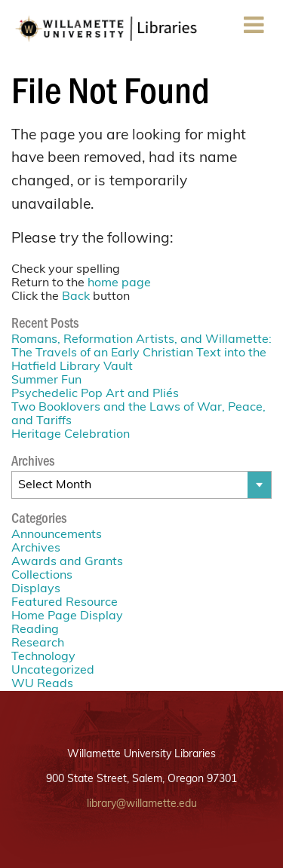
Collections (42, 576)
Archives (36, 549)
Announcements (57, 535)
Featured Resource (65, 603)
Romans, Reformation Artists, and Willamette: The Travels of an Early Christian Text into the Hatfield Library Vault (141, 353)
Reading (35, 630)
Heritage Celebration (71, 435)
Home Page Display (67, 616)
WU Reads (42, 684)
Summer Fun (46, 381)
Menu (254, 30)
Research (38, 643)
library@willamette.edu (142, 804)
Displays (36, 589)
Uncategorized (53, 671)
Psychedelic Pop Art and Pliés (95, 394)
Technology (43, 657)
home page (119, 283)
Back (76, 297)
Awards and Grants (67, 562)
